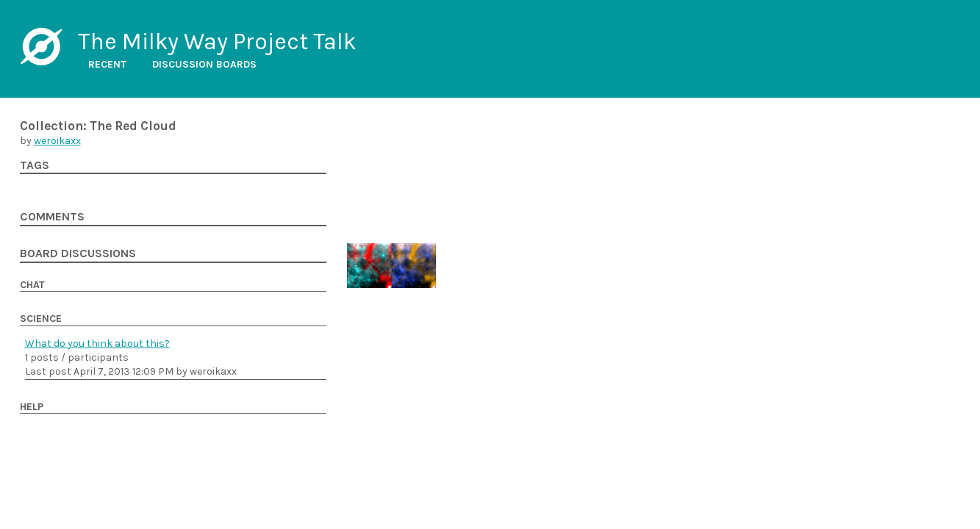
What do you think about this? (97, 343)
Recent (107, 64)
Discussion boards (204, 64)
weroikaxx (57, 141)
